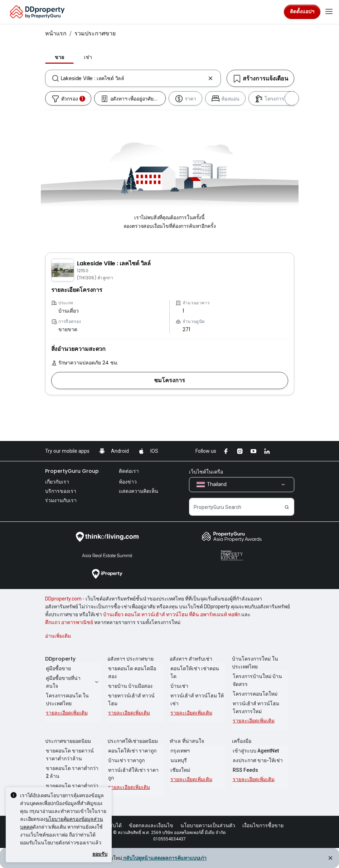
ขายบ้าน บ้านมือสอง (130, 686)
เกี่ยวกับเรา (57, 482)
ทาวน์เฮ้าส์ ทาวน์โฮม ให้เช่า (196, 692)
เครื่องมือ (242, 741)
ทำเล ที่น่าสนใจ (187, 741)
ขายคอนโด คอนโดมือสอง (131, 672)
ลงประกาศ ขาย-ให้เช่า (257, 760)
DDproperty (60, 659)
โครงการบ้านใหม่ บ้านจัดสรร (257, 680)
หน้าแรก (56, 33)
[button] (170, 381)
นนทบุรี (178, 760)
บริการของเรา (61, 491)
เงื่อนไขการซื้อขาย (263, 825)
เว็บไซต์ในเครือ (206, 472)
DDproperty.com (63, 599)
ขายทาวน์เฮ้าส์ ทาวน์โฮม (135, 696)
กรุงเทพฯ (179, 751)
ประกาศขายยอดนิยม (68, 741)
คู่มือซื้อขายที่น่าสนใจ (73, 682)
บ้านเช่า (179, 678)
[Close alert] (330, 859)
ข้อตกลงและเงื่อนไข (151, 825)
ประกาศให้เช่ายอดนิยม (133, 741)
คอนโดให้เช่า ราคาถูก (132, 751)
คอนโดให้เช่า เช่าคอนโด (197, 668)
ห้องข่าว (128, 482)
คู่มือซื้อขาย (58, 668)
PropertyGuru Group (72, 471)
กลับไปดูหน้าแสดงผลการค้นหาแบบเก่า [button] (164, 858)
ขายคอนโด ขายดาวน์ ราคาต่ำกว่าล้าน (69, 755)
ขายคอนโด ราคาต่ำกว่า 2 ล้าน (71, 772)
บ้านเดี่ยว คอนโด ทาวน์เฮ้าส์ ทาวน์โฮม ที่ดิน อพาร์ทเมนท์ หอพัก (172, 614)
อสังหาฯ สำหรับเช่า (191, 659)
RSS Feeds (245, 770)
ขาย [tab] (59, 57)
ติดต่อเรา (129, 471)
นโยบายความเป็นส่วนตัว (208, 825)
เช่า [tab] (88, 57)
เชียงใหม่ (180, 770)
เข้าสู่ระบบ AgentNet (255, 751)
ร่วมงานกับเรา (61, 500)
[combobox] (133, 78)
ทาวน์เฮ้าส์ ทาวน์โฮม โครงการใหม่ (255, 707)
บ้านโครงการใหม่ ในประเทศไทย (255, 663)
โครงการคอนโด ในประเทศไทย (67, 700)
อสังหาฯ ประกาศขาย (130, 659)
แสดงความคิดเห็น (139, 491)
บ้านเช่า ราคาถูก (126, 760)
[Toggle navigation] (329, 12)
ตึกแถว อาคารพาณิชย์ (69, 622)
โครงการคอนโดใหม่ (254, 694)
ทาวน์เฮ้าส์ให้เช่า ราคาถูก (133, 774)
